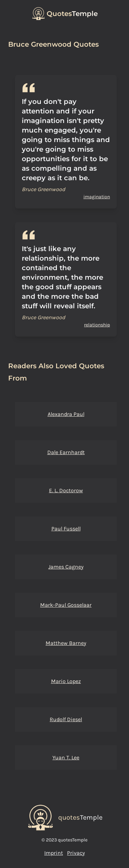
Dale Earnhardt (66, 452)
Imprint (54, 853)
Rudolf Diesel (66, 719)
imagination (97, 197)
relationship (97, 325)
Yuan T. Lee (66, 757)
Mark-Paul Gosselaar (66, 605)
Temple (72, 14)
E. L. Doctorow (66, 490)
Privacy (76, 853)
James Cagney (66, 567)
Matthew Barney (66, 643)
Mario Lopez (66, 681)
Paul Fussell (66, 529)
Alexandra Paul (66, 414)
